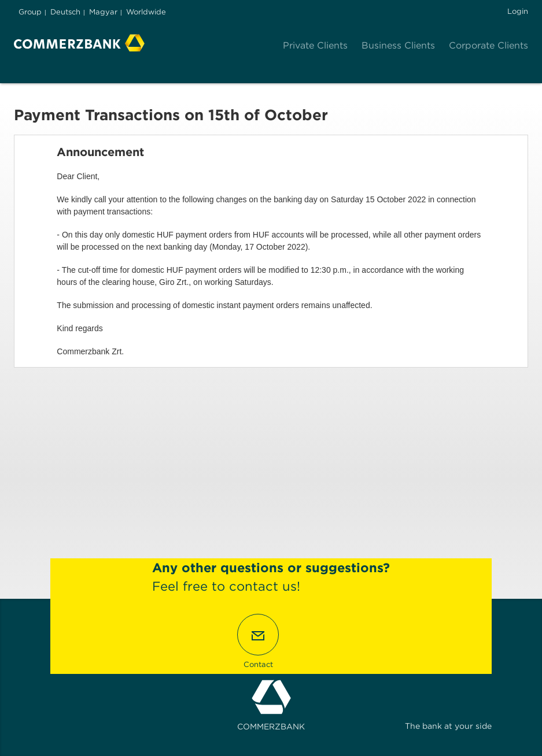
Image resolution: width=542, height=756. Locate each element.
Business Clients (398, 45)
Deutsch (65, 12)
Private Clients (315, 45)
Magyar (103, 12)
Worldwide (146, 12)
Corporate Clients (488, 45)
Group (30, 12)
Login (518, 11)
